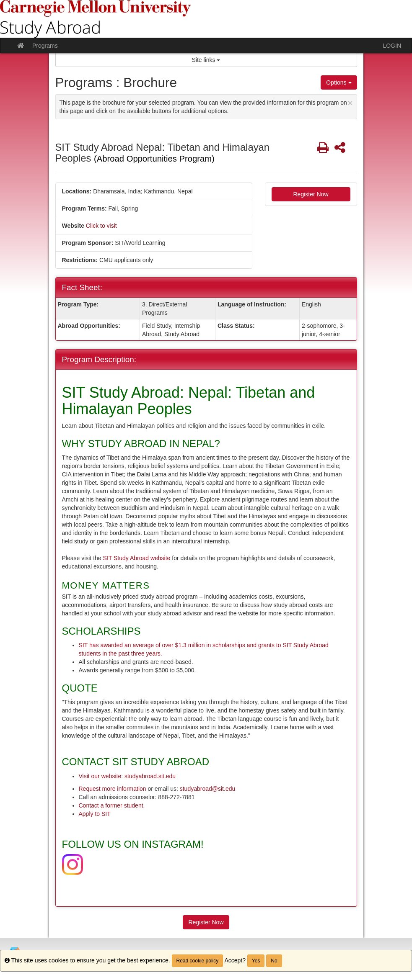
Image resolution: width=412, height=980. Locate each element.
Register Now (311, 194)
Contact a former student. (112, 805)
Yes (256, 961)
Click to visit (101, 226)
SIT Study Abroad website (138, 558)
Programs (45, 46)
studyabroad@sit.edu (208, 789)
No (274, 961)
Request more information (113, 789)
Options (339, 82)
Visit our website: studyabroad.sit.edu (127, 776)
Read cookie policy (198, 961)
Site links (206, 60)
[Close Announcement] (350, 103)
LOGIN (392, 46)
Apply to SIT (95, 814)
